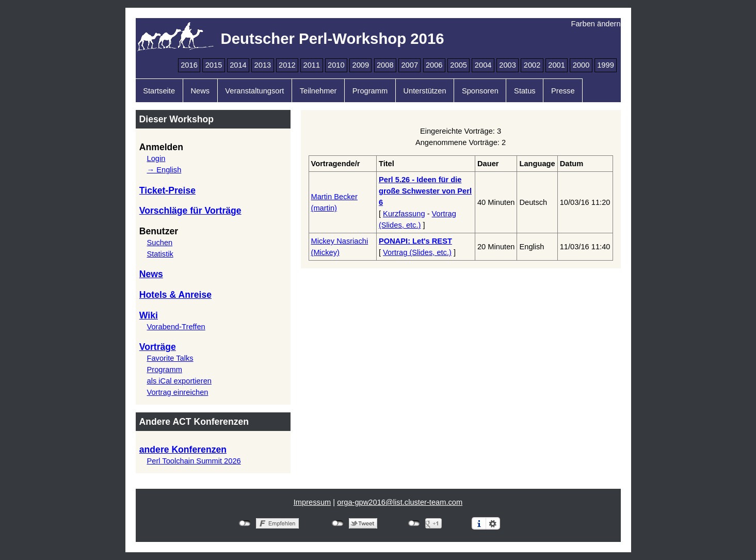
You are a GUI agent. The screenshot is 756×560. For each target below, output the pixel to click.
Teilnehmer (318, 91)
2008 (385, 65)
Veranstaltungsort (254, 91)
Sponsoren (480, 91)
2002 (532, 65)
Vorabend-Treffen (176, 327)
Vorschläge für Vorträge (190, 211)
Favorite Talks (170, 358)
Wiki (149, 315)
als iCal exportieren (179, 381)
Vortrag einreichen (177, 392)
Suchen (159, 243)
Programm (370, 91)
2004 (483, 65)
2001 (557, 65)
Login (156, 158)
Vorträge (158, 347)
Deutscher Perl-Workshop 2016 (333, 38)
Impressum (312, 502)
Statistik (160, 254)
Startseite (159, 91)
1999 (606, 65)
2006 (434, 65)
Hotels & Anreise (175, 295)
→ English (164, 170)
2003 (508, 65)
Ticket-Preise (167, 190)
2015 (214, 65)
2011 (312, 65)
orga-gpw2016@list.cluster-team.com (400, 502)
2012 (287, 65)
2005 (459, 65)
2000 (581, 65)
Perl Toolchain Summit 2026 (194, 461)
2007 (409, 65)
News (200, 91)
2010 (336, 65)
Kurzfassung (404, 214)
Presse (563, 91)
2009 (360, 65)
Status (525, 91)
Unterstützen (424, 91)
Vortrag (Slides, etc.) (417, 252)
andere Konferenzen (183, 450)
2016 (189, 65)
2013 (263, 65)
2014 (238, 65)
